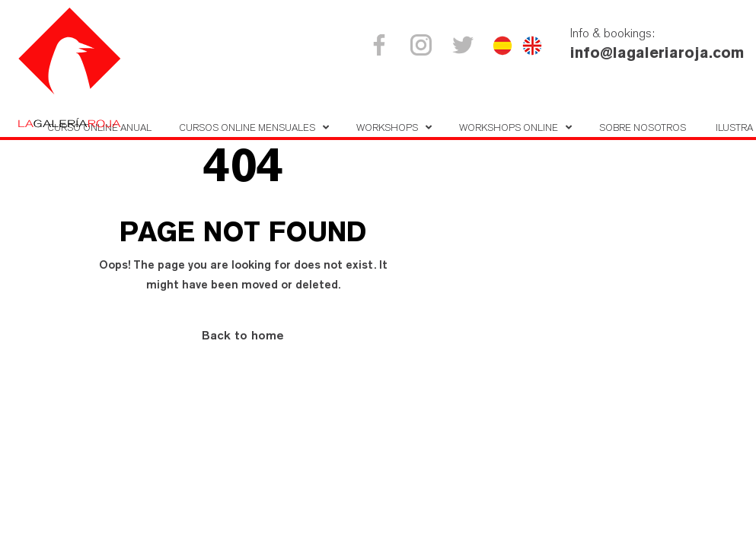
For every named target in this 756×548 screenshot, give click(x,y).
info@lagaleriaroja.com (657, 53)
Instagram (424, 45)
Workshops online (509, 127)
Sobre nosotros (643, 127)
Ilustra (734, 127)
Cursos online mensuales (247, 127)
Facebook (382, 45)
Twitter (466, 45)
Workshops (387, 127)
